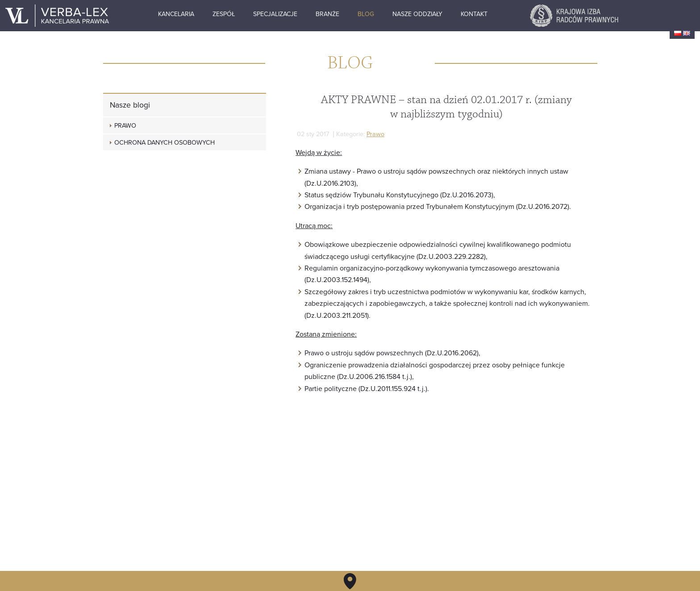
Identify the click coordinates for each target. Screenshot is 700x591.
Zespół (255, 15)
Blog (398, 15)
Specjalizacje (307, 15)
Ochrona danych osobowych (165, 143)
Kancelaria (207, 15)
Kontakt (506, 15)
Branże (359, 15)
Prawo (375, 134)
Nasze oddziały (449, 15)
